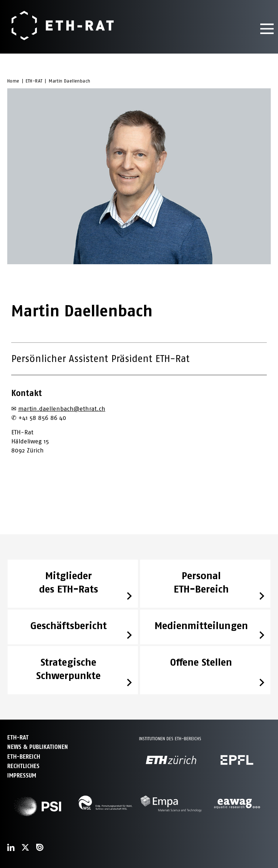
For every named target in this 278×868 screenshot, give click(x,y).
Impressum (22, 776)
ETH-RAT (34, 81)
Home (13, 81)
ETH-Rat (18, 738)
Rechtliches (23, 766)
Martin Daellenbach (69, 81)
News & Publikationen (38, 747)
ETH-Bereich (24, 757)
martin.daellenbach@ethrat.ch (62, 409)
